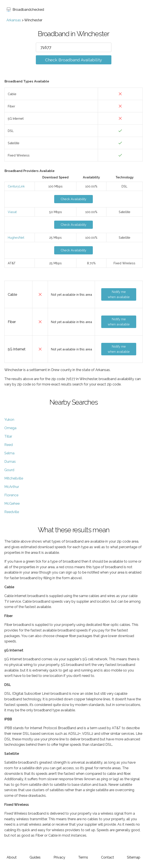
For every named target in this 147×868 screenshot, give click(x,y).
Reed (9, 445)
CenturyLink (16, 186)
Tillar (8, 436)
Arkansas (14, 20)
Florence (11, 495)
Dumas (10, 462)
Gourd (9, 470)
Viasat (12, 212)
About (12, 857)
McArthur (12, 487)
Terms (83, 857)
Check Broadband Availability (73, 60)
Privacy (59, 857)
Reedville (12, 512)
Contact (107, 857)
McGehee (12, 504)
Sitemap (134, 857)
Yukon (9, 420)
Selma (9, 453)
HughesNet (16, 238)
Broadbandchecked (25, 10)
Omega (10, 428)
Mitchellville (14, 478)
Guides (35, 857)
